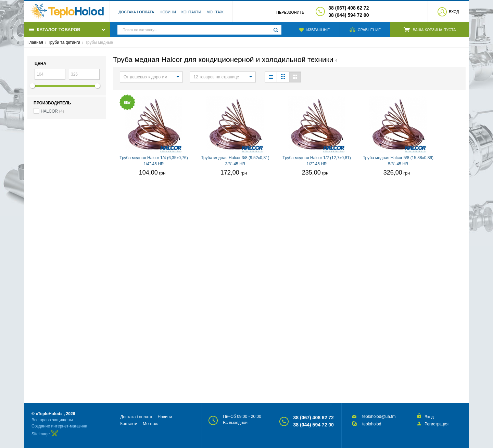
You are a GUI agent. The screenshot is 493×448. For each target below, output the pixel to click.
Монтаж (215, 12)
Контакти (191, 12)
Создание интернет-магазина (59, 426)
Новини (168, 12)
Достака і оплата (136, 12)
